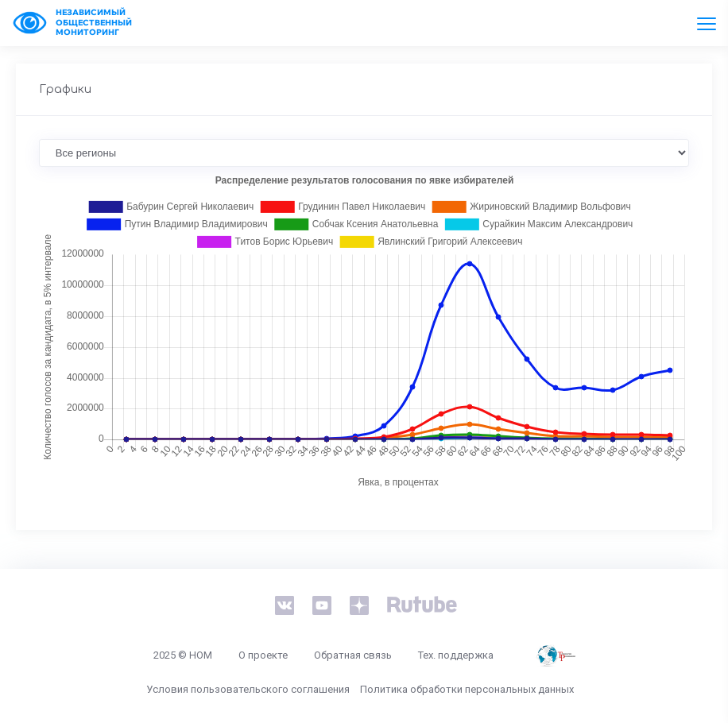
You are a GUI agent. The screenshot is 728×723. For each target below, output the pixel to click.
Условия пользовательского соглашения (248, 689)
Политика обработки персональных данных (467, 689)
